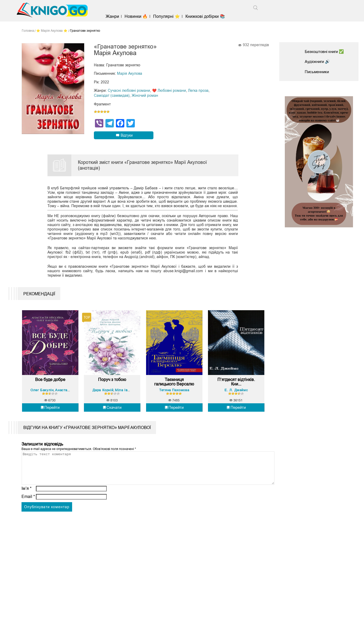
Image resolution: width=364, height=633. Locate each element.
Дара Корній (104, 412)
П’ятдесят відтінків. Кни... (236, 404)
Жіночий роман (145, 95)
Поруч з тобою (112, 402)
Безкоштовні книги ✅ (326, 52)
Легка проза (198, 90)
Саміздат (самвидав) (112, 95)
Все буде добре (50, 402)
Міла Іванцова (128, 412)
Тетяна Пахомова (174, 412)
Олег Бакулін (42, 412)
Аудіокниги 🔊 (318, 61)
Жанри (114, 16)
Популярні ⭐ (169, 16)
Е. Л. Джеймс (236, 412)
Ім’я (26, 517)
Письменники (318, 72)
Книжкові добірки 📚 (207, 16)
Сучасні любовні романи (129, 90)
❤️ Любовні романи (169, 90)
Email (28, 525)
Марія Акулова (130, 74)
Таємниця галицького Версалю (174, 405)
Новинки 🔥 (138, 16)
